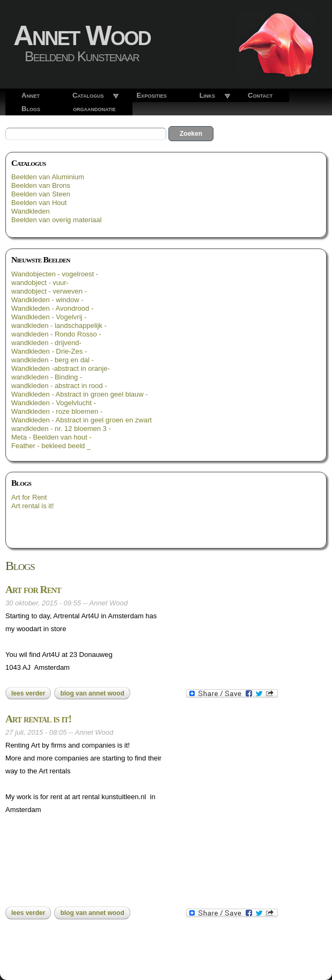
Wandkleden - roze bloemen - (57, 411)
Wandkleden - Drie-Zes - (49, 351)
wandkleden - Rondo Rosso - (56, 334)
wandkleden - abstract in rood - (59, 386)
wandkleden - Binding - (47, 377)
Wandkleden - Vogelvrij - (49, 317)
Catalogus (88, 95)
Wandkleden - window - (47, 300)
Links (207, 95)
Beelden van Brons (41, 185)
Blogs (31, 109)
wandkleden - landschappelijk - (59, 326)
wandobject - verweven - (49, 291)
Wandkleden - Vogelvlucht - (54, 403)
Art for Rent (29, 497)
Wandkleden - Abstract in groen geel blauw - (80, 394)
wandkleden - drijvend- (46, 343)
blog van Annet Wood (92, 693)
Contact (260, 95)
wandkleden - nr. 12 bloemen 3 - (61, 429)
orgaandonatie (94, 109)
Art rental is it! (32, 506)
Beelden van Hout (39, 203)
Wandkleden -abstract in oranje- (61, 368)
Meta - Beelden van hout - (51, 437)
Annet (31, 95)
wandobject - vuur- (40, 283)
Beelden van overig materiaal (56, 220)
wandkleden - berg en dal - (53, 360)
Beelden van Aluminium (48, 177)
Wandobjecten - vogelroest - (55, 274)
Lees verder (31, 693)
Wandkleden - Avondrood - (52, 308)
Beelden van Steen (41, 194)
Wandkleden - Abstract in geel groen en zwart (82, 420)
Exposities (151, 95)
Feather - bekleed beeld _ (51, 446)
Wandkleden (31, 211)
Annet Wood (82, 35)
